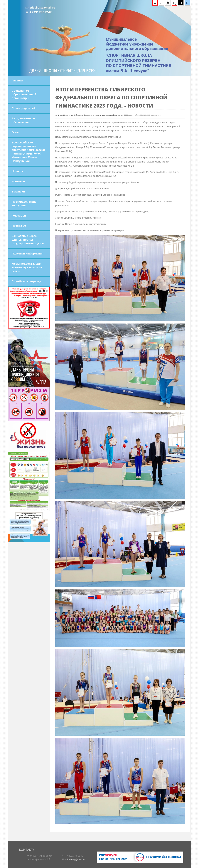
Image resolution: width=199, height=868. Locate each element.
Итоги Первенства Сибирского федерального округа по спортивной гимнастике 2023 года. (95, 115)
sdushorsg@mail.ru (75, 859)
